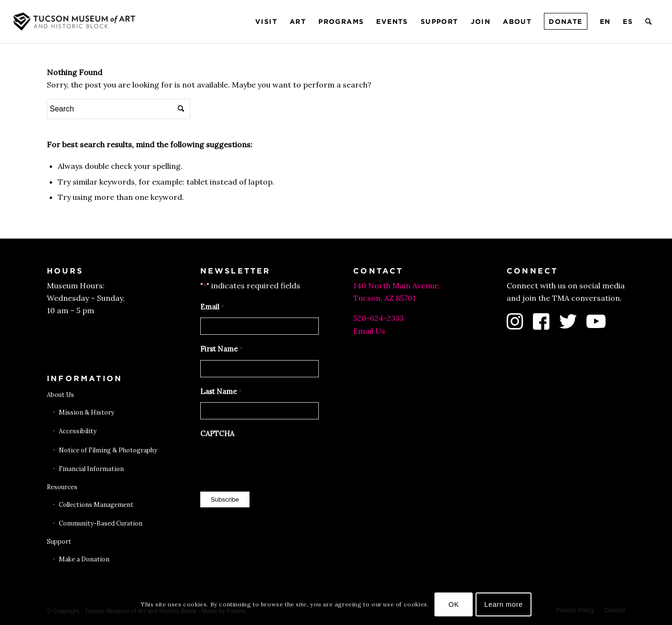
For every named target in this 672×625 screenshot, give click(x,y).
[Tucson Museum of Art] (76, 22)
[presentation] (273, 462)
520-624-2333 (379, 318)
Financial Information (91, 469)
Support (59, 542)
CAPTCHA (217, 433)
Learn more (504, 604)
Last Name (221, 392)
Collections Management (96, 505)
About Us (60, 395)
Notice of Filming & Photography (108, 450)
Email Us (369, 331)
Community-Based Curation (101, 523)
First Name (222, 350)
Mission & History (87, 412)
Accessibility (78, 431)
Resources (62, 487)
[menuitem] (266, 22)
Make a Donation (84, 559)
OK (454, 604)
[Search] (649, 22)
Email (212, 307)
